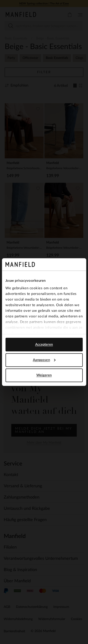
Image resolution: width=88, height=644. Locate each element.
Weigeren (44, 375)
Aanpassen (44, 360)
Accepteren (44, 345)
